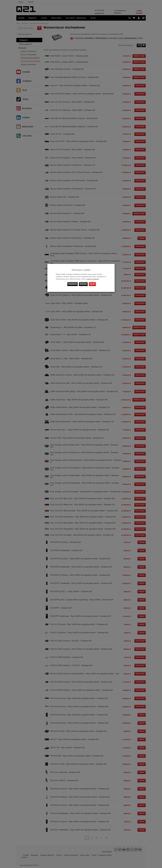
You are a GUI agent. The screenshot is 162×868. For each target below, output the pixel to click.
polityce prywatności (93, 279)
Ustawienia (73, 284)
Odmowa (83, 284)
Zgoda (92, 284)
